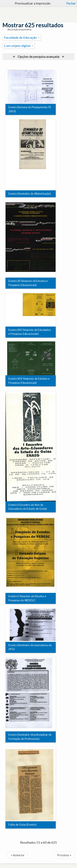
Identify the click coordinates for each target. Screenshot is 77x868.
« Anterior (18, 855)
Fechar (71, 3)
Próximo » (64, 855)
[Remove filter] (39, 37)
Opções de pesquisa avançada (38, 56)
